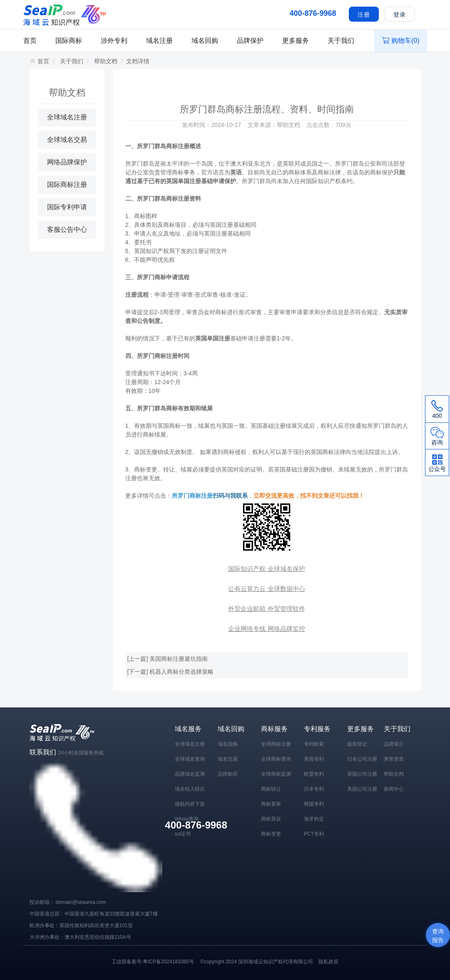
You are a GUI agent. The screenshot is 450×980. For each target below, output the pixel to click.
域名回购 (205, 41)
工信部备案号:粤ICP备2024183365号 (153, 962)
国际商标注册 (67, 185)
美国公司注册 (362, 789)
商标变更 (271, 834)
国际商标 (69, 41)
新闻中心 (394, 789)
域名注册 (159, 41)
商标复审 (271, 804)
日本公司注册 (362, 759)
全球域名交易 (67, 140)
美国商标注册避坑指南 (179, 659)
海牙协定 (314, 819)
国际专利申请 (67, 207)
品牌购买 (228, 774)
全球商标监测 (276, 774)
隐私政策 (328, 962)
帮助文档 (106, 61)
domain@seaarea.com (81, 902)
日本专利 (314, 789)
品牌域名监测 (190, 774)
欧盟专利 (314, 774)
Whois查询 (187, 819)
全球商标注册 (276, 744)
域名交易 (228, 759)
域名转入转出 (190, 789)
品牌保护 (250, 41)
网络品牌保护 (67, 162)
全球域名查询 (190, 759)
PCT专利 (314, 834)
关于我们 (341, 41)
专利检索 (314, 744)
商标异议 (271, 819)
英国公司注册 (362, 774)
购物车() (401, 41)
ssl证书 (183, 834)
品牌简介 (394, 744)
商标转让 (271, 789)
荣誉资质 (394, 759)
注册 (364, 15)
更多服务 (296, 41)
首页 (30, 41)
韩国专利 (314, 804)
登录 (400, 15)
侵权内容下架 (190, 804)
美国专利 (314, 759)
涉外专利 (114, 41)
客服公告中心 (67, 229)
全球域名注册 (67, 117)
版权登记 (357, 744)
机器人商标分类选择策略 (181, 672)
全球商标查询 (276, 759)
